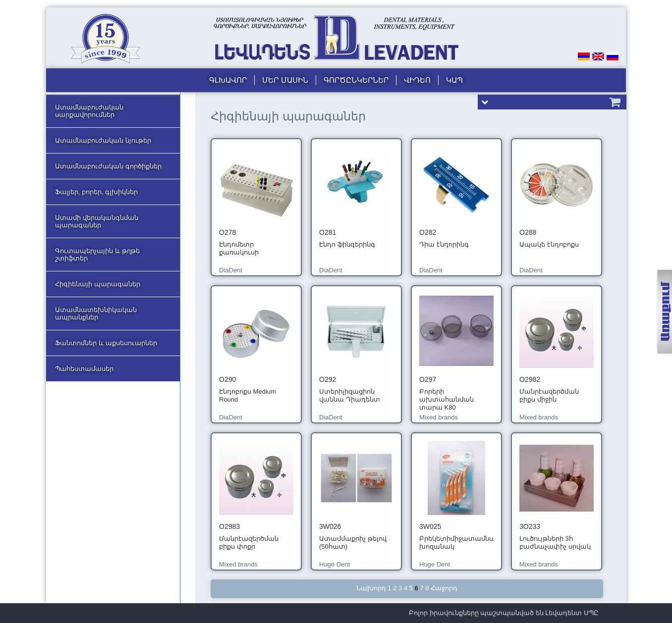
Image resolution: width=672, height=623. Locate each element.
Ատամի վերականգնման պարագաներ (97, 221)
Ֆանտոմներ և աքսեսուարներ (106, 343)
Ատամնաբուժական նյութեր (103, 140)
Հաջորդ (444, 588)
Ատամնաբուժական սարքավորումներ (89, 111)
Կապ (454, 80)
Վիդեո (417, 80)
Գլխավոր (228, 80)
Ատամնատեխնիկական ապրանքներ (96, 313)
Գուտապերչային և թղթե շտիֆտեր (97, 255)
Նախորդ (371, 588)
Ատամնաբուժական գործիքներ (108, 166)
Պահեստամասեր (84, 369)
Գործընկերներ (356, 80)
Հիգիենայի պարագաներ (98, 284)
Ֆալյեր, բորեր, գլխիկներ (96, 192)
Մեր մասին (285, 80)
